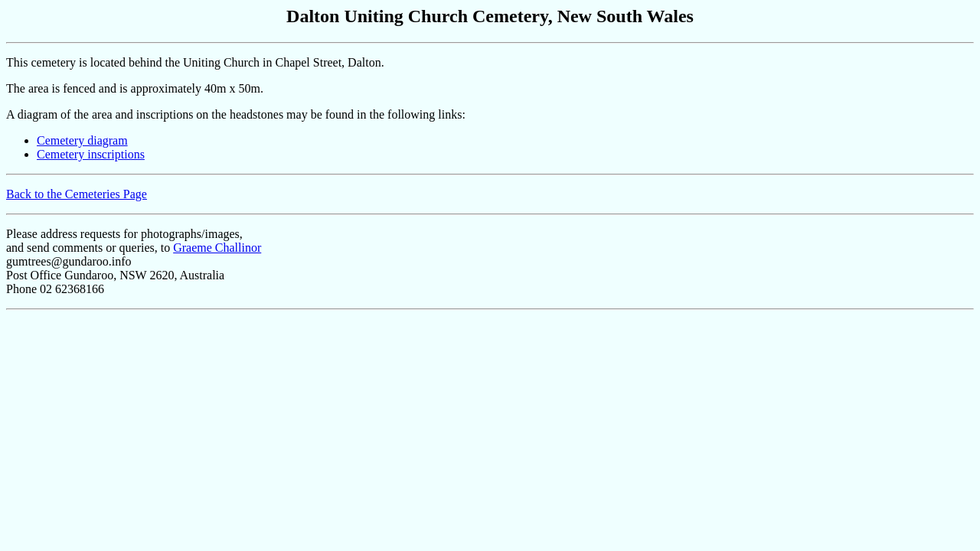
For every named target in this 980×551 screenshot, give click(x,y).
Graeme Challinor (217, 248)
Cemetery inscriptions (91, 154)
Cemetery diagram (82, 140)
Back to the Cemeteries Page (77, 194)
